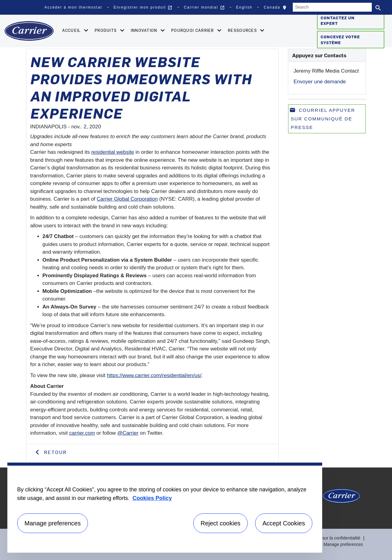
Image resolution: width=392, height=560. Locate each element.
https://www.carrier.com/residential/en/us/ (154, 375)
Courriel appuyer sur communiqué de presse (322, 118)
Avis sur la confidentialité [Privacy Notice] (337, 538)
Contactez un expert (338, 20)
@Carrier (128, 433)
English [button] (244, 7)
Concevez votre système (340, 40)
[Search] (332, 7)
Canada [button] (277, 9)
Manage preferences (343, 544)
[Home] (29, 31)
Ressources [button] (243, 30)
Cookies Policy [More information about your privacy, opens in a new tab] (152, 498)
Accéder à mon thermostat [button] (73, 7)
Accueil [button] (72, 30)
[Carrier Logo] (341, 498)
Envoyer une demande (320, 82)
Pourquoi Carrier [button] (193, 30)
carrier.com (82, 433)
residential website (113, 152)
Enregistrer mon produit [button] (143, 8)
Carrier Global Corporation (127, 199)
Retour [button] (55, 452)
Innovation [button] (145, 30)
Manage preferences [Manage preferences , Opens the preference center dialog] (53, 523)
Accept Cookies (284, 523)
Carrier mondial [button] (204, 8)
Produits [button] (106, 30)
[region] (165, 508)
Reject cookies (221, 523)
